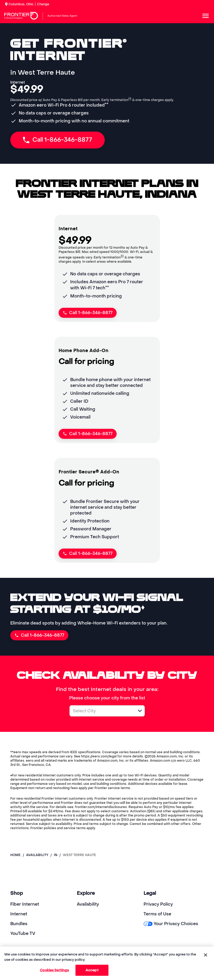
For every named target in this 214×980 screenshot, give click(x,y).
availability (37, 855)
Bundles (19, 924)
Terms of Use (157, 914)
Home (15, 855)
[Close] (206, 955)
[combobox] (101, 711)
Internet (19, 914)
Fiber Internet (25, 904)
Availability (88, 904)
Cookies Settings (54, 970)
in (56, 855)
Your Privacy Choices (171, 924)
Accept (92, 970)
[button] (140, 711)
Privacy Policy (158, 904)
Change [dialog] (43, 4)
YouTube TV (23, 933)
